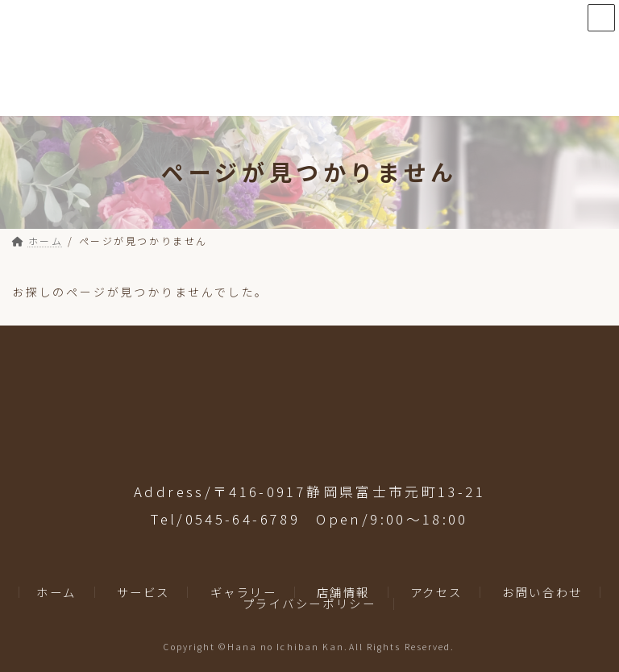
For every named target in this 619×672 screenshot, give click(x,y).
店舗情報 (343, 591)
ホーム (56, 591)
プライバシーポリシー (309, 603)
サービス (143, 591)
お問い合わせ (542, 591)
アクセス (436, 591)
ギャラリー (244, 591)
